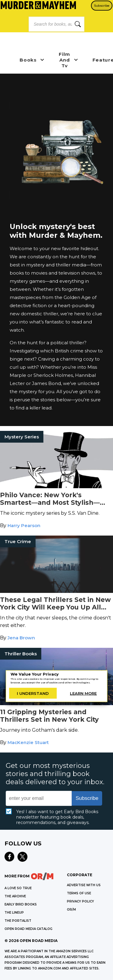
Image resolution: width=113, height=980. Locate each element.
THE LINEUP (14, 913)
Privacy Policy (80, 901)
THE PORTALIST (18, 921)
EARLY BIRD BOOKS (21, 904)
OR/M (71, 910)
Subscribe (102, 6)
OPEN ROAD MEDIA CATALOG (28, 929)
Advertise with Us (84, 885)
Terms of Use (79, 893)
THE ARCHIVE (15, 896)
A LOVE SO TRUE (18, 888)
